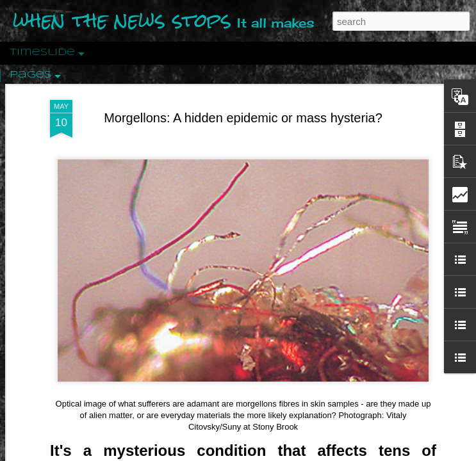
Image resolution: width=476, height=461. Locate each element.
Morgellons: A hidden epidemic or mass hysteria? (243, 118)
